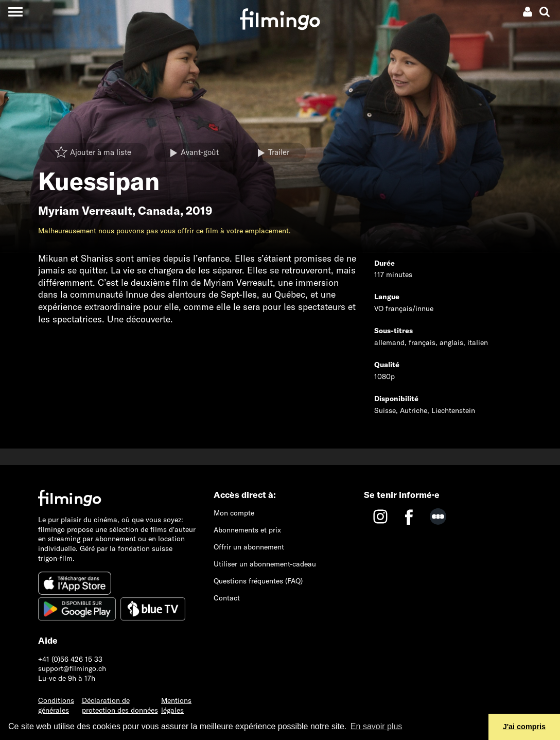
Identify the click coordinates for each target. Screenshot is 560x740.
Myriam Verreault (85, 211)
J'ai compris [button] (524, 727)
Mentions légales (176, 705)
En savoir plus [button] (377, 726)
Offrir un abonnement (249, 547)
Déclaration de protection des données (120, 705)
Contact (227, 598)
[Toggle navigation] (15, 12)
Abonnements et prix (247, 530)
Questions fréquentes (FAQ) (258, 581)
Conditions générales (56, 705)
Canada (159, 211)
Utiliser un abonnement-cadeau (265, 564)
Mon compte (234, 513)
